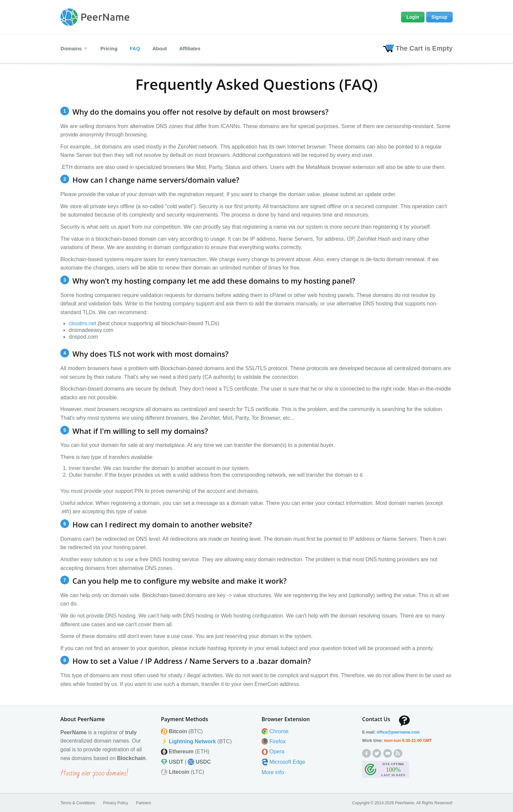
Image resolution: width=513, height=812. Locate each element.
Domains (71, 48)
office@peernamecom (398, 732)
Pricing (110, 48)
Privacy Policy (116, 803)
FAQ (137, 48)
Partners (143, 803)
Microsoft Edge (287, 762)
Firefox (277, 741)
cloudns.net (82, 323)
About (163, 48)
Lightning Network (192, 741)
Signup (439, 17)
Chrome (279, 731)
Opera (277, 751)
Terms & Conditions (78, 803)
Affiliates (194, 48)
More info (273, 772)
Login (413, 17)
